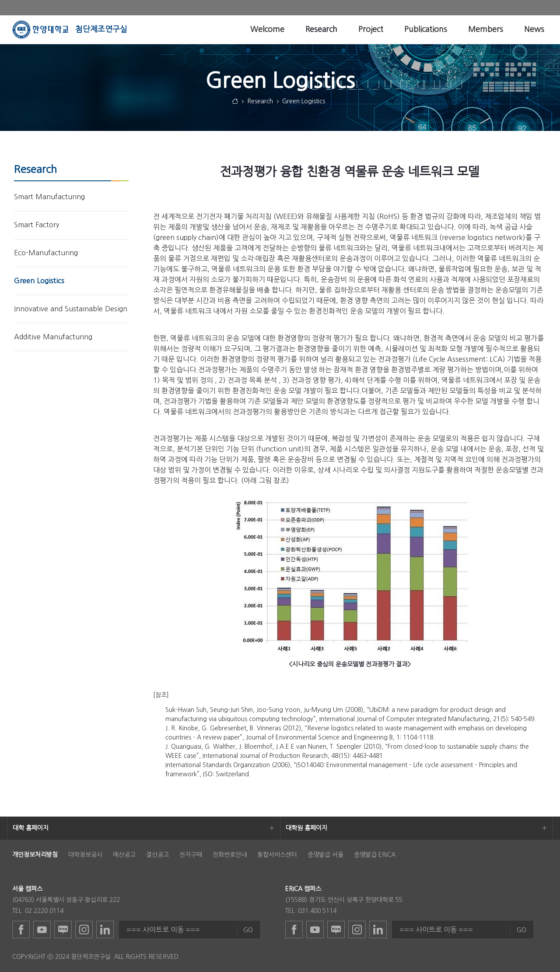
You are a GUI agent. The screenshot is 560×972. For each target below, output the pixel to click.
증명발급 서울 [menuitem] (325, 855)
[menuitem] (267, 30)
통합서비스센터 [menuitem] (277, 855)
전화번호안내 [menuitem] (230, 855)
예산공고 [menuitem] (124, 855)
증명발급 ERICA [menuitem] (375, 855)
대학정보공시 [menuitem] (85, 855)
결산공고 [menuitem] (157, 855)
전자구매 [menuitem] (191, 855)
